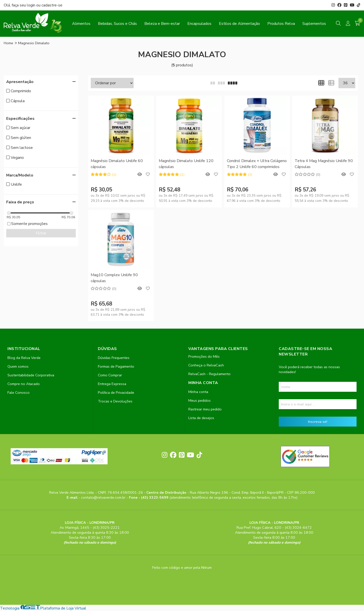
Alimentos (81, 24)
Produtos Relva (281, 24)
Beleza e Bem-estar (162, 24)
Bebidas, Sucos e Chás (117, 24)
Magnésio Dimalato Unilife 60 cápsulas (117, 164)
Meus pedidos (200, 400)
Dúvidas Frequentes (114, 358)
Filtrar (41, 233)
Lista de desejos (201, 418)
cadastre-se (52, 5)
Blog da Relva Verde (24, 358)
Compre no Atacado (24, 384)
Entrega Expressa (112, 384)
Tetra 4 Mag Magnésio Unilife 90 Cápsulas (324, 164)
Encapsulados (199, 24)
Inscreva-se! (318, 422)
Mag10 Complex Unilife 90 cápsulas (114, 278)
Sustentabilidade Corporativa (31, 375)
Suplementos (314, 24)
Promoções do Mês (204, 356)
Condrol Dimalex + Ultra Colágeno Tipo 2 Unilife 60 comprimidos (257, 164)
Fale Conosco (19, 393)
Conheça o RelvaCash (206, 365)
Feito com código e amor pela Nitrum (182, 567)
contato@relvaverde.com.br (104, 497)
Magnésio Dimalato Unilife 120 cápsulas (186, 164)
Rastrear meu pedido (205, 409)
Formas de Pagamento (116, 366)
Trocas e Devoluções (115, 401)
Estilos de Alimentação (239, 24)
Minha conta (198, 392)
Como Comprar (110, 375)
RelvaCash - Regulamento (209, 374)
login (32, 5)
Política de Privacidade (116, 393)
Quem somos (18, 366)
